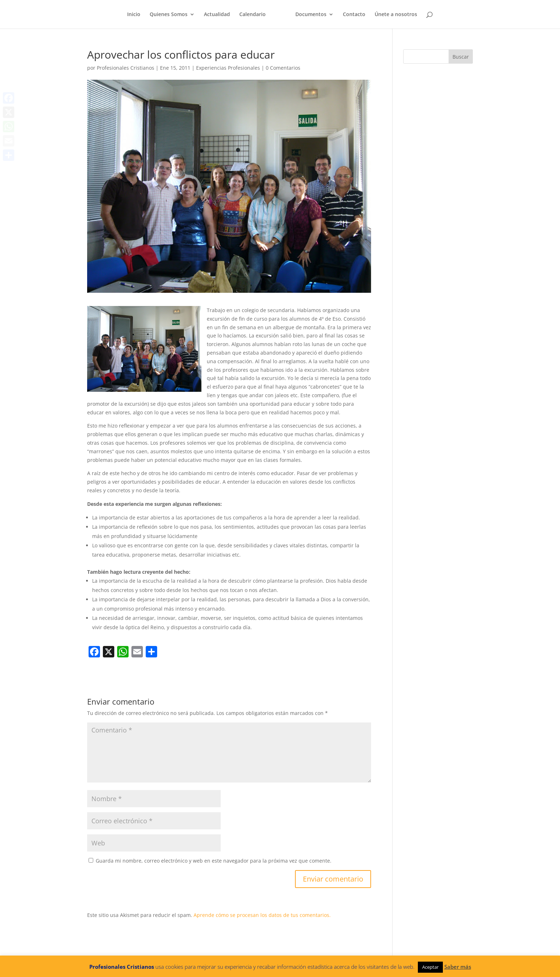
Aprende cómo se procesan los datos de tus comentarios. (262, 915)
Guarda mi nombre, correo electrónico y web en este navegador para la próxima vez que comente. (214, 861)
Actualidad (217, 15)
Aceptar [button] (430, 967)
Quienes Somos (169, 15)
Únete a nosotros (396, 15)
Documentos (311, 15)
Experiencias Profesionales (228, 68)
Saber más (458, 967)
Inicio (134, 15)
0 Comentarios (283, 68)
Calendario (252, 15)
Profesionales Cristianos (126, 68)
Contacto (354, 15)
